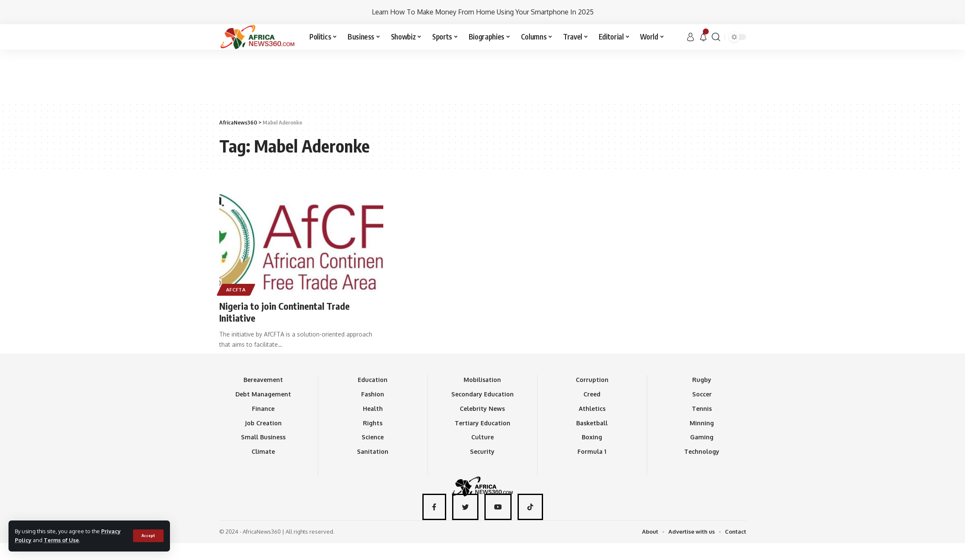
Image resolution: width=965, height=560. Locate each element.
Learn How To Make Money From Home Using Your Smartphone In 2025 (483, 12)
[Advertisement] (483, 75)
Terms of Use (61, 540)
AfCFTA (236, 290)
